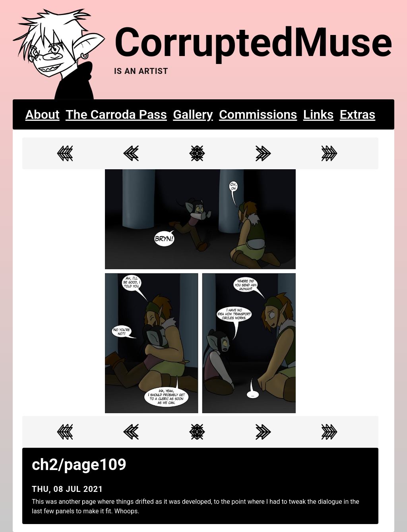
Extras (358, 114)
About (43, 114)
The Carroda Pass (116, 114)
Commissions (258, 114)
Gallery (193, 114)
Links (319, 114)
